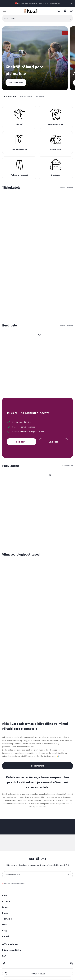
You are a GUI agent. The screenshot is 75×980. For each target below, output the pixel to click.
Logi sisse (53, 442)
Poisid (5, 913)
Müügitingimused (11, 944)
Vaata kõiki (68, 466)
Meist (5, 925)
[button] (40, 335)
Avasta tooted (16, 83)
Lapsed (6, 907)
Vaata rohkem (66, 187)
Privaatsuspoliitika (11, 950)
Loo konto (22, 442)
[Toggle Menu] (4, 11)
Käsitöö (6, 901)
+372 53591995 (25, 974)
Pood (5, 895)
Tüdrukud (7, 919)
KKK (4, 956)
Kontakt (6, 936)
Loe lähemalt (37, 766)
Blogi (5, 930)
